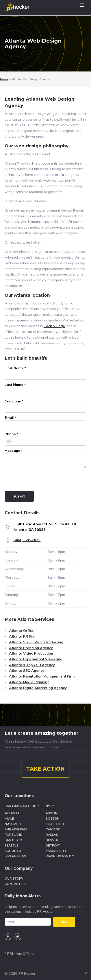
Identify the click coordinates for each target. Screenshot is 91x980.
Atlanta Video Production (31, 653)
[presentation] (38, 480)
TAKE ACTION (45, 769)
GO (64, 922)
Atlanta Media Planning (29, 682)
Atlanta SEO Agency (27, 670)
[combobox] (10, 441)
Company (14, 401)
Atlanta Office (21, 631)
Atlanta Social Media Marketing (36, 642)
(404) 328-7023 (27, 540)
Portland (14, 835)
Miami (9, 819)
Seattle (11, 845)
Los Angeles (15, 856)
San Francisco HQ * (22, 806)
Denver (52, 840)
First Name (15, 368)
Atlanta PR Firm (23, 636)
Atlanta (12, 813)
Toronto (13, 851)
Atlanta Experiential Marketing (36, 659)
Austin (52, 813)
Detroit (53, 845)
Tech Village (54, 326)
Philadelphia (16, 829)
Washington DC (60, 856)
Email (10, 417)
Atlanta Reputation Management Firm (42, 676)
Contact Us (15, 884)
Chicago (53, 829)
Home (4, 79)
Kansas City (56, 851)
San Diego (13, 840)
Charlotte (55, 824)
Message (14, 451)
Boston (53, 819)
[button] (82, 8)
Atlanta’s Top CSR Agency (32, 665)
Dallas (52, 835)
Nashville (13, 824)
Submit (19, 496)
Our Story (14, 879)
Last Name (15, 385)
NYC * (50, 806)
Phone (11, 434)
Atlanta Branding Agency (31, 648)
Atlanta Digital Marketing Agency (38, 688)
